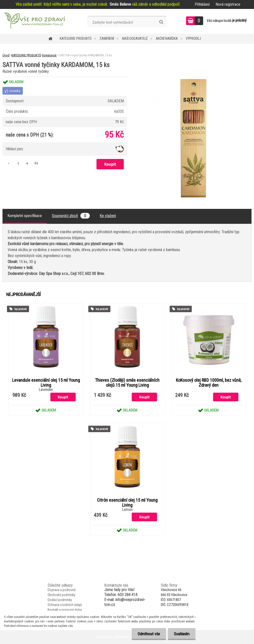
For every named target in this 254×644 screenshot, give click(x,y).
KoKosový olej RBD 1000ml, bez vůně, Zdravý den (209, 383)
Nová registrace (228, 4)
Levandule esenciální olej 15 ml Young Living (46, 383)
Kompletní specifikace (25, 216)
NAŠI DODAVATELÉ (135, 38)
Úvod (6, 55)
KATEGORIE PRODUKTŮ (76, 38)
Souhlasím (181, 634)
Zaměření (107, 38)
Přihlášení (202, 4)
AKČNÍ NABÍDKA (167, 38)
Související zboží (71, 216)
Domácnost (49, 55)
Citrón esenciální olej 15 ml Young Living (127, 503)
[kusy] (18, 163)
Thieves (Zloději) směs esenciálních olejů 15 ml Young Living (127, 383)
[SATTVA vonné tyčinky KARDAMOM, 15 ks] (194, 77)
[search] (161, 22)
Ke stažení (108, 216)
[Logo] (34, 21)
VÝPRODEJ (193, 38)
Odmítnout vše (148, 634)
